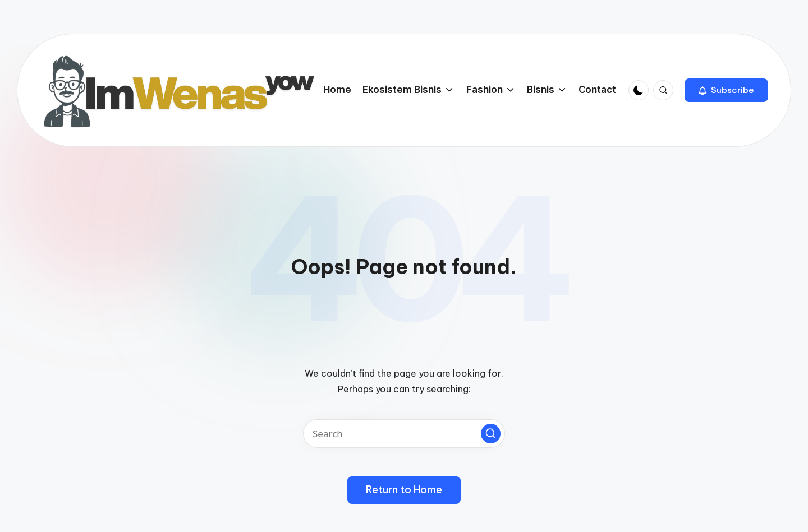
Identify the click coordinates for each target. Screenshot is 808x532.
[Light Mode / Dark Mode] (639, 90)
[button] (726, 90)
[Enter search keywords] (404, 434)
